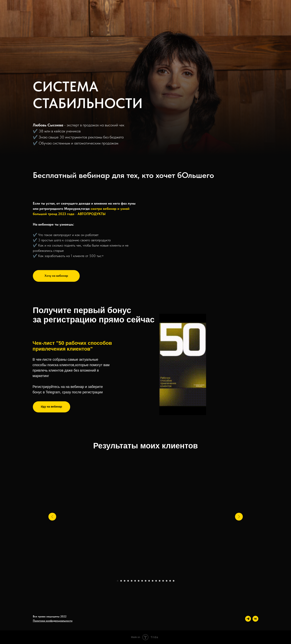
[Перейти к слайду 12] (156, 581)
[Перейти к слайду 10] (149, 581)
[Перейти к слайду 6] (135, 581)
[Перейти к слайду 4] (128, 581)
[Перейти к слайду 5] (132, 581)
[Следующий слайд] (239, 517)
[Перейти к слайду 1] (118, 581)
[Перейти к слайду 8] (142, 581)
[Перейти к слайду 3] (125, 581)
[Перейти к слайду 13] (160, 581)
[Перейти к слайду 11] (153, 581)
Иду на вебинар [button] (51, 407)
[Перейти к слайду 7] (139, 581)
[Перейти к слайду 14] (163, 581)
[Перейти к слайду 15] (167, 581)
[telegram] (248, 619)
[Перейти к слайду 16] (170, 581)
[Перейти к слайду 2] (121, 581)
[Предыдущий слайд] (52, 517)
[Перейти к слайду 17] (174, 581)
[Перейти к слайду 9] (146, 581)
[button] (56, 276)
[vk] (255, 619)
